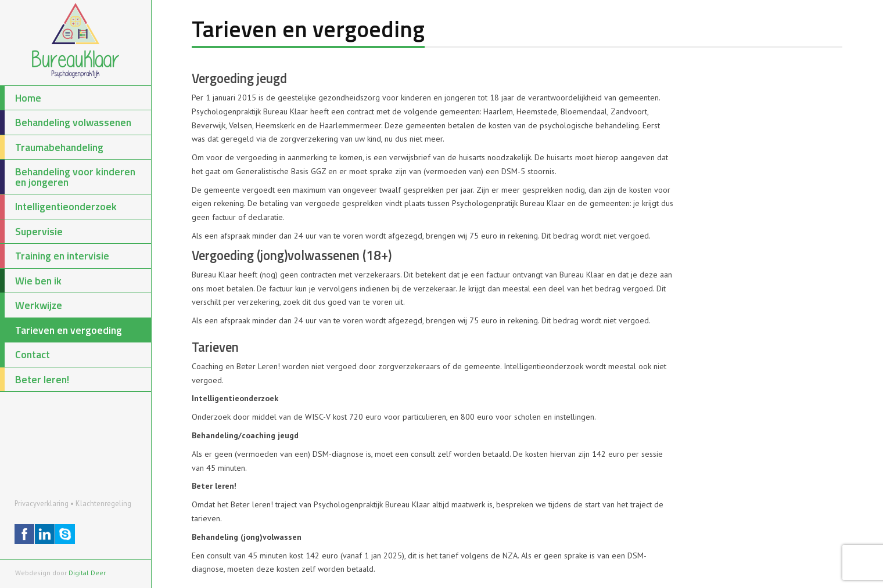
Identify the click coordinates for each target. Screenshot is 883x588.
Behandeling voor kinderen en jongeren (68, 177)
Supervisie (31, 232)
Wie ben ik (31, 281)
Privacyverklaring (42, 503)
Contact (25, 355)
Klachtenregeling (103, 503)
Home (21, 98)
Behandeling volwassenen (66, 122)
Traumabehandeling (52, 147)
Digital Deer (87, 573)
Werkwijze (31, 305)
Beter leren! (35, 380)
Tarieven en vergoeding (61, 330)
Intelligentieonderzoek (58, 207)
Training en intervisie (55, 256)
